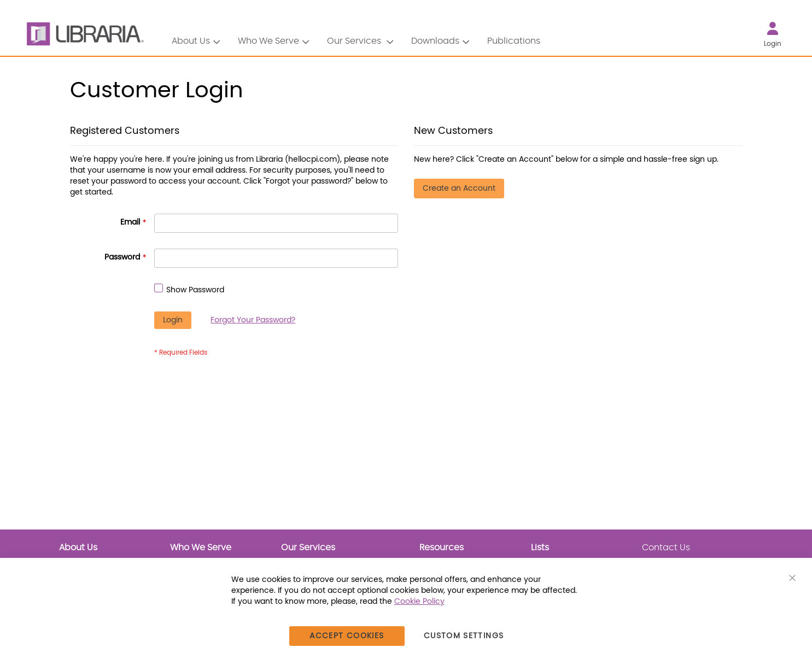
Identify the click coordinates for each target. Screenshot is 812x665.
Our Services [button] (355, 41)
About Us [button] (191, 41)
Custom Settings (464, 636)
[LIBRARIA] (84, 34)
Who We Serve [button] (268, 41)
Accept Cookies (347, 636)
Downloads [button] (435, 41)
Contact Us (666, 548)
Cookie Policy (419, 602)
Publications (514, 41)
